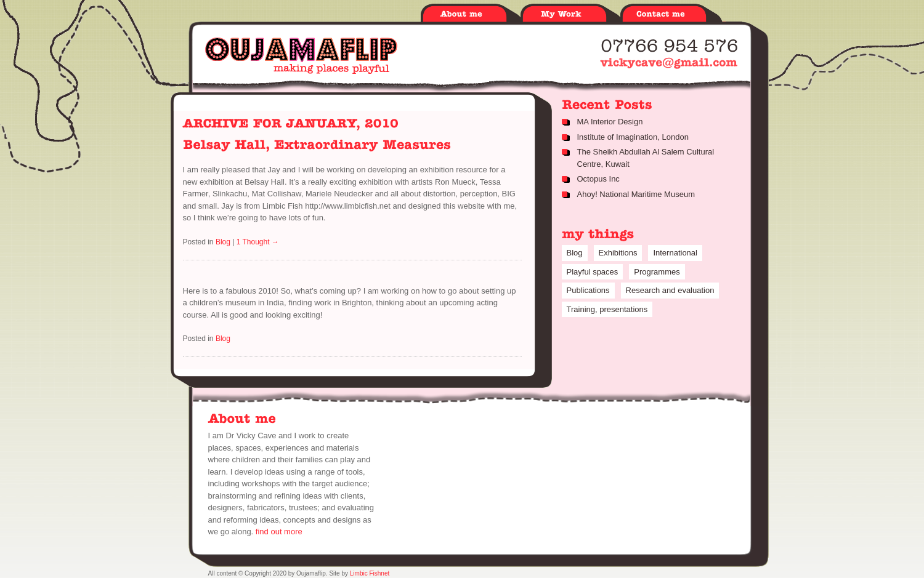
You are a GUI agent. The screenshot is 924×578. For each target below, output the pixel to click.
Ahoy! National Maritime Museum (636, 194)
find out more (279, 532)
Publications (588, 290)
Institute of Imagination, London (633, 137)
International (675, 253)
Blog (223, 242)
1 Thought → (258, 242)
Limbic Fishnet (370, 573)
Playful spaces (593, 272)
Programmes (657, 272)
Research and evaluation (670, 290)
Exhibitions (618, 253)
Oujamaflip (301, 55)
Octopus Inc (598, 179)
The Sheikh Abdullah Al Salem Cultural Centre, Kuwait (646, 158)
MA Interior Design (610, 122)
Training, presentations (607, 309)
